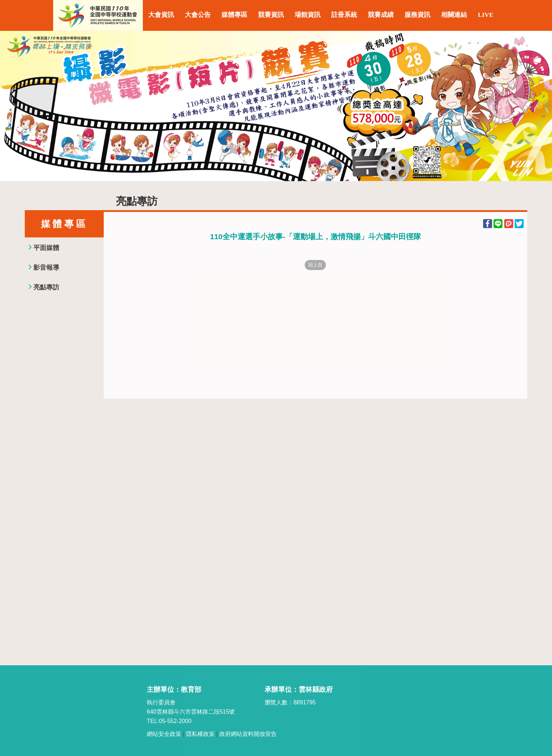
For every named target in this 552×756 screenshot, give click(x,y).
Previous (13, 106)
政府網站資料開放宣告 (248, 734)
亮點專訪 (46, 287)
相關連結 (454, 15)
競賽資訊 (271, 15)
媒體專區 (234, 15)
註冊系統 (344, 15)
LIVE (485, 15)
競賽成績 (381, 15)
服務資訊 (417, 15)
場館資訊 (308, 15)
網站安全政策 (164, 734)
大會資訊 (161, 15)
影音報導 (46, 268)
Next (539, 106)
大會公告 (198, 15)
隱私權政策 (200, 734)
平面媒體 (46, 248)
